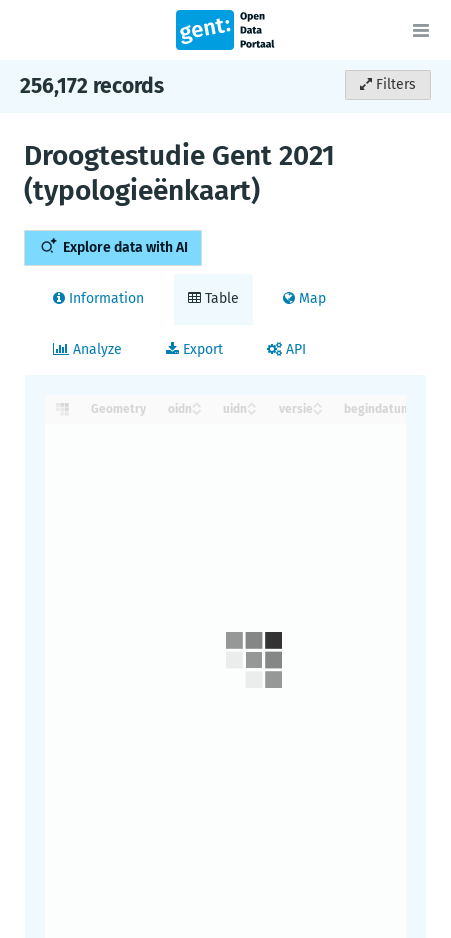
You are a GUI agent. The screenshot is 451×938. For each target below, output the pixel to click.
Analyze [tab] (87, 349)
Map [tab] (304, 298)
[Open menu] (421, 30)
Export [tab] (194, 349)
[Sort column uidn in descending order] (252, 410)
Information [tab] (98, 298)
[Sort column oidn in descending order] (197, 410)
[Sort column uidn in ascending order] (252, 403)
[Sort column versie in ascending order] (318, 403)
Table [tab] (213, 298)
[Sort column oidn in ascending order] (197, 403)
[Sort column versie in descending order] (318, 410)
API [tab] (286, 349)
